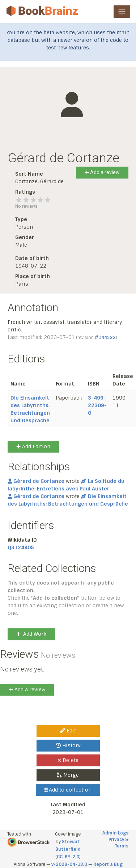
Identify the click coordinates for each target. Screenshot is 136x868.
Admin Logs (115, 833)
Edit (68, 731)
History (68, 745)
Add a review (102, 172)
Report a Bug (108, 864)
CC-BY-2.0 (68, 857)
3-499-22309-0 (97, 405)
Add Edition (33, 446)
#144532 (105, 338)
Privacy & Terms (118, 843)
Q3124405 (21, 547)
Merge (68, 775)
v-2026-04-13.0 (69, 864)
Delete (68, 760)
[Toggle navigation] (122, 12)
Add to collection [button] (68, 790)
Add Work (31, 634)
